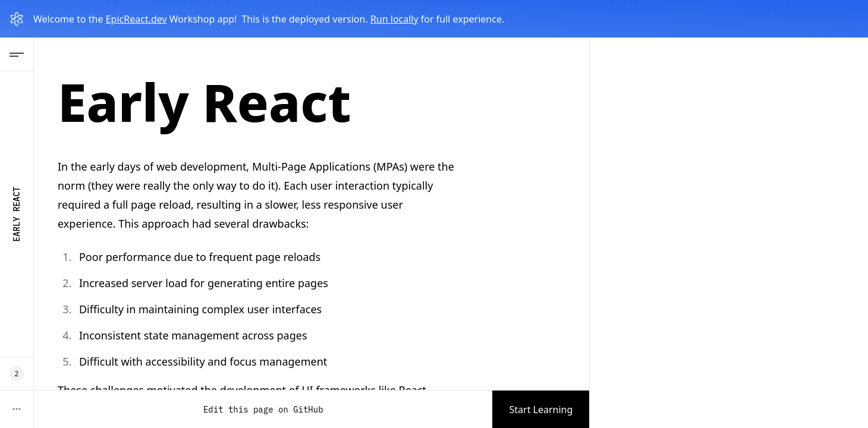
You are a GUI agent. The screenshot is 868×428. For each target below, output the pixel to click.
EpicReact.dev (136, 19)
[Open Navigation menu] (17, 55)
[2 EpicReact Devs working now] (17, 374)
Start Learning (541, 410)
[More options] (17, 409)
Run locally (394, 19)
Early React (17, 214)
